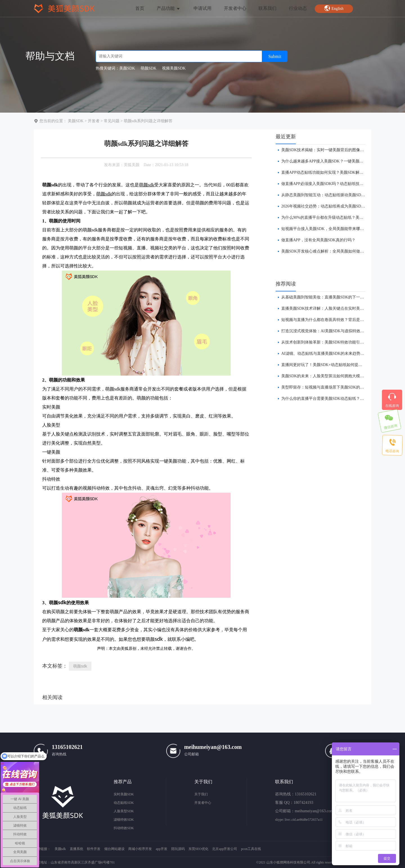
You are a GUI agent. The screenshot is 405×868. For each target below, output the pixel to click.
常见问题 (112, 121)
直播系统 (76, 849)
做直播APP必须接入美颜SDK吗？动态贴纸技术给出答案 (330, 184)
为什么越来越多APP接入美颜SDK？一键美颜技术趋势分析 (332, 161)
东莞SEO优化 (198, 849)
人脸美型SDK (124, 811)
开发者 (94, 121)
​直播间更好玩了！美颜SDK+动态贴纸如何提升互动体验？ (332, 365)
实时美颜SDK (124, 794)
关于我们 (201, 794)
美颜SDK (76, 121)
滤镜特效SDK (124, 820)
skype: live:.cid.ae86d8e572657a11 (299, 820)
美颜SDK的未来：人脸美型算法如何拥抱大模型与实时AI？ (333, 376)
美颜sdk (60, 849)
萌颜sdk (80, 666)
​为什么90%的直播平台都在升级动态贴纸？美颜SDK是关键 (332, 217)
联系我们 (267, 8)
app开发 (162, 849)
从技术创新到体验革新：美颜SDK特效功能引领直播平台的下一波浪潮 (342, 342)
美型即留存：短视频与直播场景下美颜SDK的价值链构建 (330, 387)
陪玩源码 (178, 849)
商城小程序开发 (140, 849)
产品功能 (169, 8)
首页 (140, 8)
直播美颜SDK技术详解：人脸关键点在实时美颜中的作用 (330, 308)
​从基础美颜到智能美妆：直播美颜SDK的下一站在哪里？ (330, 297)
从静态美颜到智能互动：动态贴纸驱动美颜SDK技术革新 (330, 195)
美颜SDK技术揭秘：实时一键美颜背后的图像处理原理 (328, 150)
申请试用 (202, 8)
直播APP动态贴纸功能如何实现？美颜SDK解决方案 (326, 172)
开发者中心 (235, 8)
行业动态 (298, 8)
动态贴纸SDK (124, 803)
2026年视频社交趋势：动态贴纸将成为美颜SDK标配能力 (330, 206)
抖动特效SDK (124, 828)
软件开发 (94, 849)
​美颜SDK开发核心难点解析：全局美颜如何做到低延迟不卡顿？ (336, 251)
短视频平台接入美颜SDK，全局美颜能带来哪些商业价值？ (332, 229)
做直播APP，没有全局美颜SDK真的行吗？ (318, 240)
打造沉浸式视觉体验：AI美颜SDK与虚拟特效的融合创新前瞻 (335, 331)
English (334, 8)
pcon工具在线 (251, 849)
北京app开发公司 (225, 849)
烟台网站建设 (114, 849)
